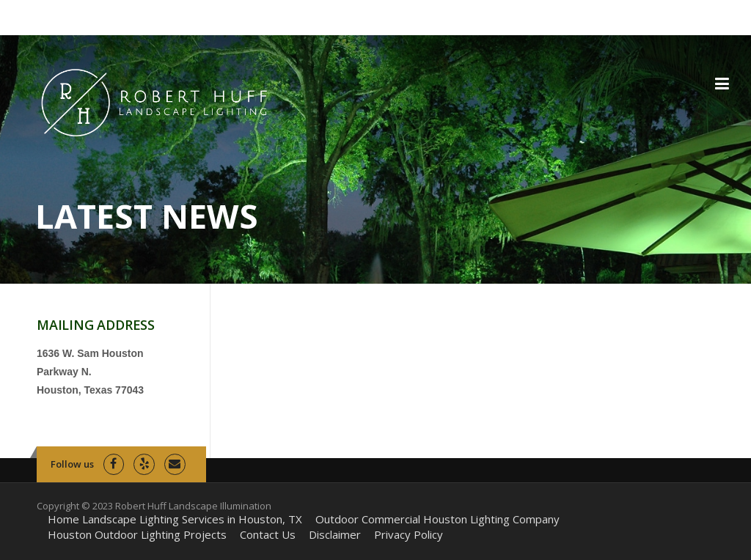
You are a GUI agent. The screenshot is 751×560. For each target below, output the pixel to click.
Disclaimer (335, 535)
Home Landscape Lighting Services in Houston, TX (175, 519)
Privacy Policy (409, 535)
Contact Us (268, 535)
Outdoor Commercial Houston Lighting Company (437, 519)
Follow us (72, 464)
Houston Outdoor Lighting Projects (137, 535)
